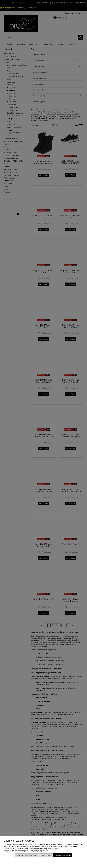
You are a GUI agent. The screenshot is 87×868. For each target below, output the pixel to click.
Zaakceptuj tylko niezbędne (26, 855)
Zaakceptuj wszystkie (63, 855)
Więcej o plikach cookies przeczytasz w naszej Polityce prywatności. (26, 851)
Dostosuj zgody (46, 855)
